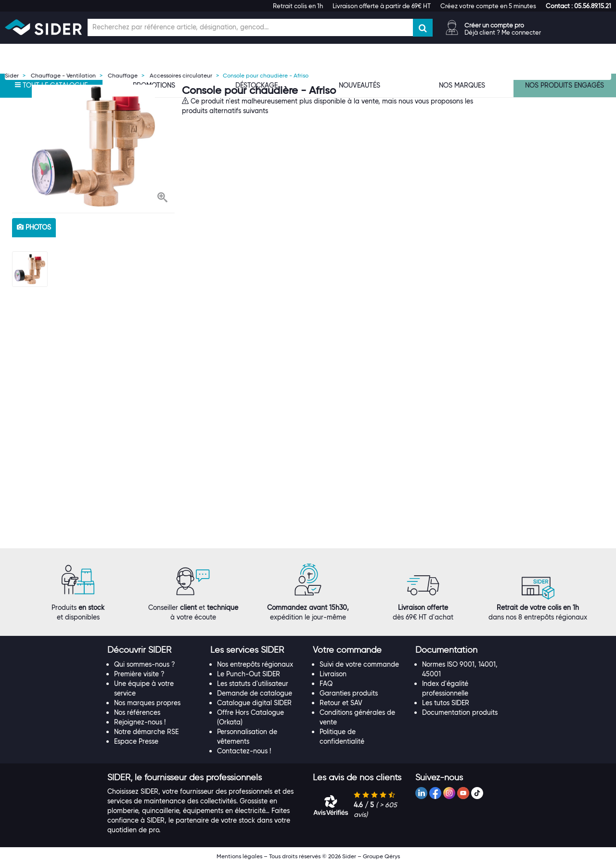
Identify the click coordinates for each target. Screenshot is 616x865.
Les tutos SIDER (446, 703)
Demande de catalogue (255, 693)
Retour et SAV (341, 703)
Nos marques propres (147, 703)
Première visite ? (139, 674)
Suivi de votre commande (359, 664)
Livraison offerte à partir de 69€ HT (382, 6)
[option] (93, 146)
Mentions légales (239, 856)
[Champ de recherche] (250, 27)
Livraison (333, 674)
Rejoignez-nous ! (140, 722)
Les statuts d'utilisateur (253, 684)
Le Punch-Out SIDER (249, 674)
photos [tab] (34, 227)
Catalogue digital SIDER (254, 703)
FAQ (326, 684)
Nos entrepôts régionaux (255, 664)
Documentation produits (460, 712)
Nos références (137, 712)
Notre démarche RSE (146, 732)
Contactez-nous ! (244, 751)
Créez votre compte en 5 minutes (488, 6)
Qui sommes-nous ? (145, 664)
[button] (578, 6)
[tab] (154, 650)
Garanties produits (349, 693)
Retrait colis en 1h (298, 6)
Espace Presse (136, 741)
